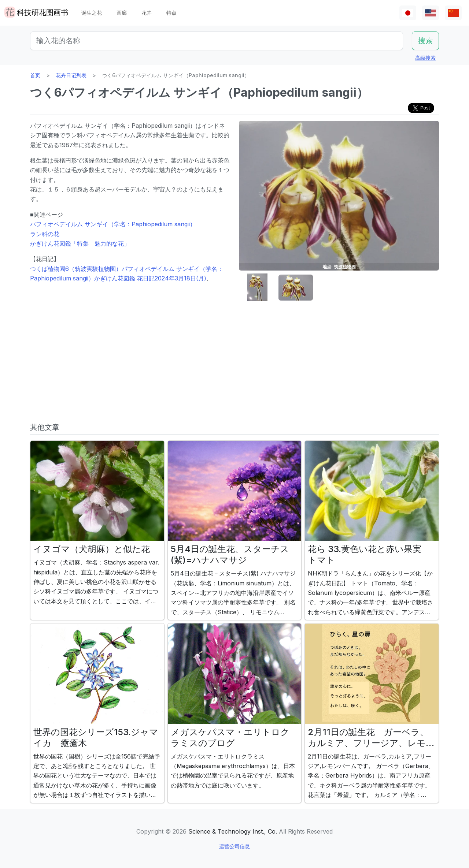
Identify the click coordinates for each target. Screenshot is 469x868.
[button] (257, 288)
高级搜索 (425, 58)
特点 (171, 13)
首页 (35, 75)
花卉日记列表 (71, 75)
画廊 (122, 13)
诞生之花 (92, 13)
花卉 (147, 13)
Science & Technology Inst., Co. (233, 831)
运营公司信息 (234, 846)
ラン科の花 (45, 234)
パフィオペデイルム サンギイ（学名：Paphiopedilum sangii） (113, 224)
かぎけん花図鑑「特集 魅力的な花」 (80, 243)
